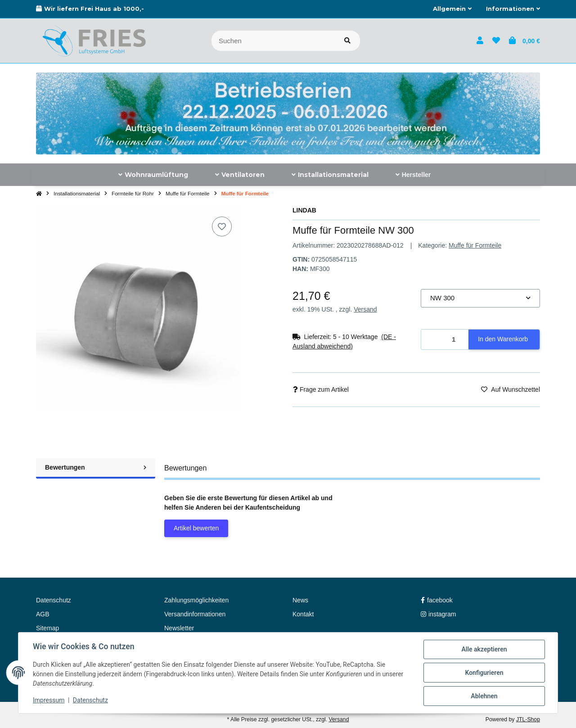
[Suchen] (273, 41)
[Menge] (445, 340)
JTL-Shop (528, 719)
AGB (43, 614)
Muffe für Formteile (475, 245)
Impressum (49, 700)
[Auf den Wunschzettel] (222, 226)
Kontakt (303, 614)
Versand (365, 309)
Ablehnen (484, 696)
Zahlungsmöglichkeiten (196, 600)
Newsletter (179, 628)
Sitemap (47, 628)
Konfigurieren (484, 673)
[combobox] (480, 298)
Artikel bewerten (196, 528)
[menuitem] (153, 175)
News (300, 600)
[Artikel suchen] (347, 41)
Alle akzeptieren (484, 649)
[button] (452, 9)
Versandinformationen (195, 614)
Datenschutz (90, 700)
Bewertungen (96, 467)
